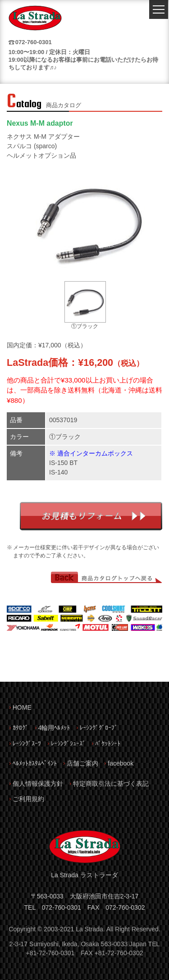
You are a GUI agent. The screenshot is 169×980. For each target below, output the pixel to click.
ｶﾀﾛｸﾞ (21, 728)
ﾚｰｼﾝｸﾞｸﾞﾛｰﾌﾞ (99, 728)
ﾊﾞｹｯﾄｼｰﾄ (108, 743)
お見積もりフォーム (91, 516)
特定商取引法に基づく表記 (111, 784)
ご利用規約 (28, 799)
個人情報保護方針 (38, 784)
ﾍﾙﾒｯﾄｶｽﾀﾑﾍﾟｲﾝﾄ (35, 763)
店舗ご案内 (82, 763)
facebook (121, 763)
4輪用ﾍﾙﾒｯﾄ (54, 728)
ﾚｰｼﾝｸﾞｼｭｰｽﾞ (68, 743)
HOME (22, 707)
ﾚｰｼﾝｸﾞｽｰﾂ (27, 743)
